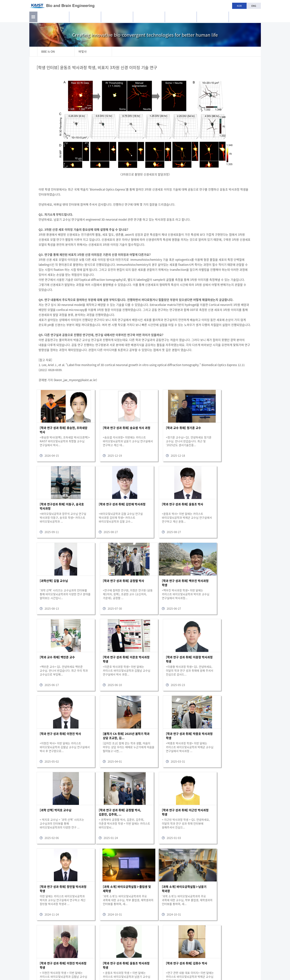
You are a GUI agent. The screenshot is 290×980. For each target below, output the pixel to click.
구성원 (117, 17)
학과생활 (181, 17)
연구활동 (85, 17)
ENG (254, 6)
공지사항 (213, 17)
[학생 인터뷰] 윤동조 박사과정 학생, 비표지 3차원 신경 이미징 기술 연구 (97, 67)
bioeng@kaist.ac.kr (246, 961)
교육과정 (149, 17)
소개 (53, 17)
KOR (239, 6)
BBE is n (245, 16)
